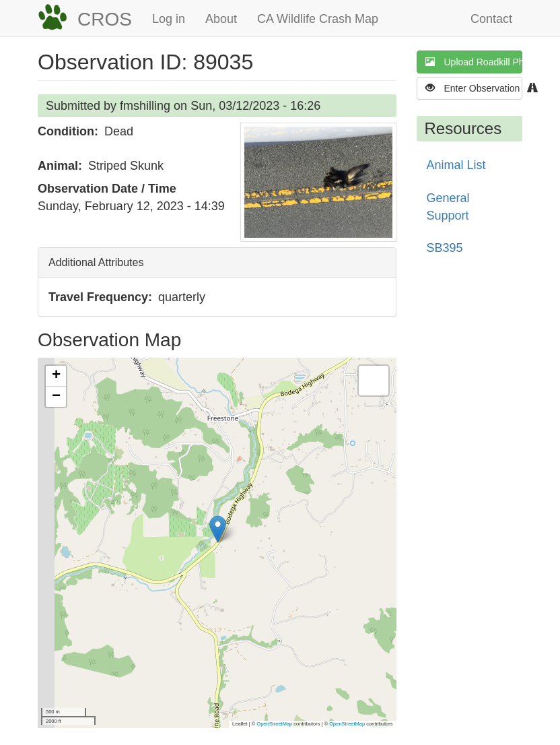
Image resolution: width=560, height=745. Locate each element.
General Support (448, 207)
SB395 (445, 248)
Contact (491, 19)
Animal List (456, 165)
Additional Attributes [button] (96, 262)
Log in (169, 19)
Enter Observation (474, 88)
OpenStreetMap (274, 724)
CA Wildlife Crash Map (318, 19)
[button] (318, 182)
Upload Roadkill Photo (474, 62)
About (221, 19)
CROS (105, 19)
